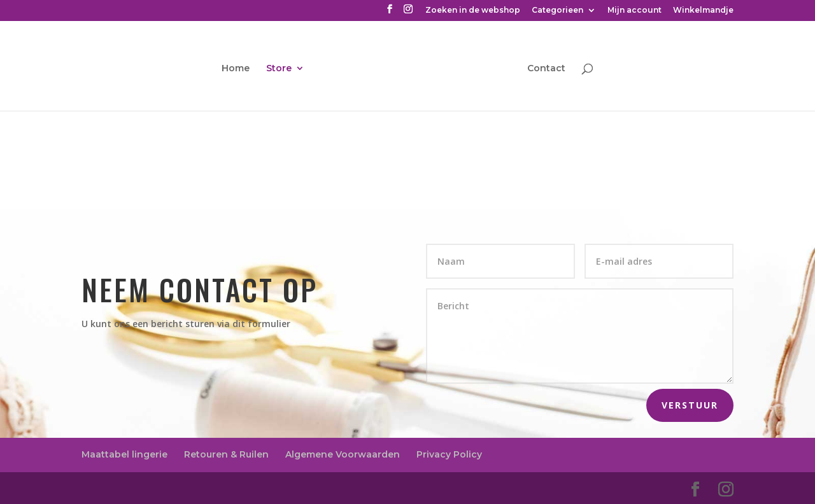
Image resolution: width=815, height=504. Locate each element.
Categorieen (557, 10)
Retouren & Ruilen (226, 454)
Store (279, 69)
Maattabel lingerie (124, 454)
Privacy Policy (449, 454)
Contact (546, 69)
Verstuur (690, 405)
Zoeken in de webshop (473, 10)
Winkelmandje (703, 10)
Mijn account (634, 10)
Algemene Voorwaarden (343, 454)
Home (236, 69)
